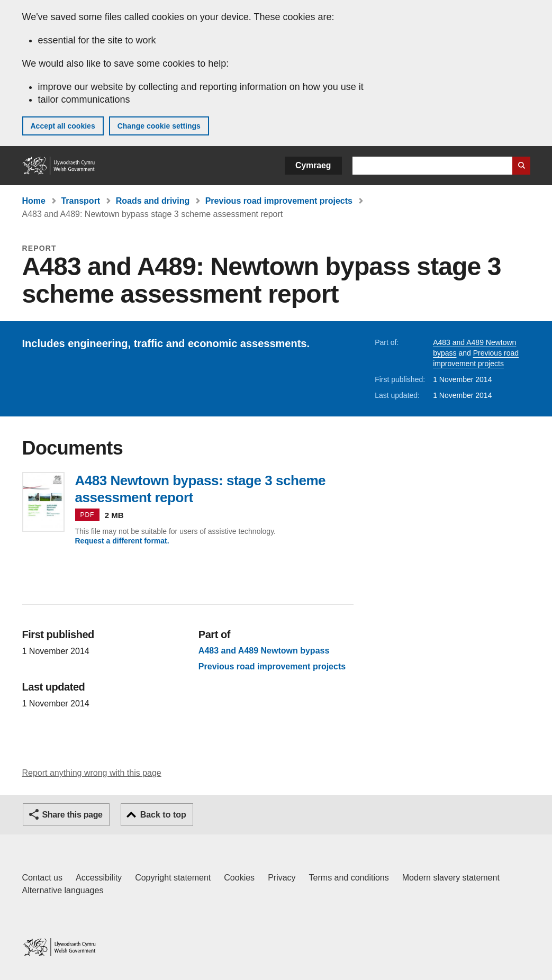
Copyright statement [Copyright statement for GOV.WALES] (173, 878)
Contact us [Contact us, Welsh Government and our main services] (42, 878)
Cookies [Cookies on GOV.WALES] (239, 878)
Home (34, 201)
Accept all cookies (63, 126)
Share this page (73, 815)
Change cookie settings (159, 126)
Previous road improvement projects (279, 201)
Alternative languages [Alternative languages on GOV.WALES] (63, 890)
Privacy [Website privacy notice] (282, 878)
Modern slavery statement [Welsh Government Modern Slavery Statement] (451, 878)
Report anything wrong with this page (92, 773)
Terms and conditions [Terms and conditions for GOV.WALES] (349, 878)
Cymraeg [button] (313, 165)
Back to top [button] (163, 815)
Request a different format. (122, 541)
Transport (80, 201)
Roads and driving (153, 201)
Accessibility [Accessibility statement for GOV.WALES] (99, 878)
